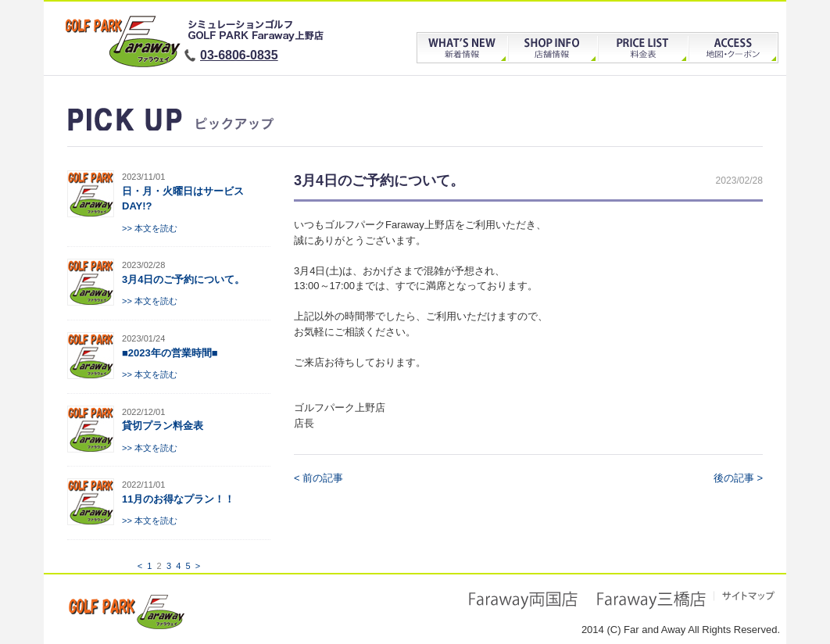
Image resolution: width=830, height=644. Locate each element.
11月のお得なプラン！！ (178, 499)
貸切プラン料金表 (163, 426)
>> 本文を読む (150, 228)
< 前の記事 (318, 478)
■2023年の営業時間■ (170, 353)
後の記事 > (738, 478)
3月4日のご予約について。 (183, 279)
